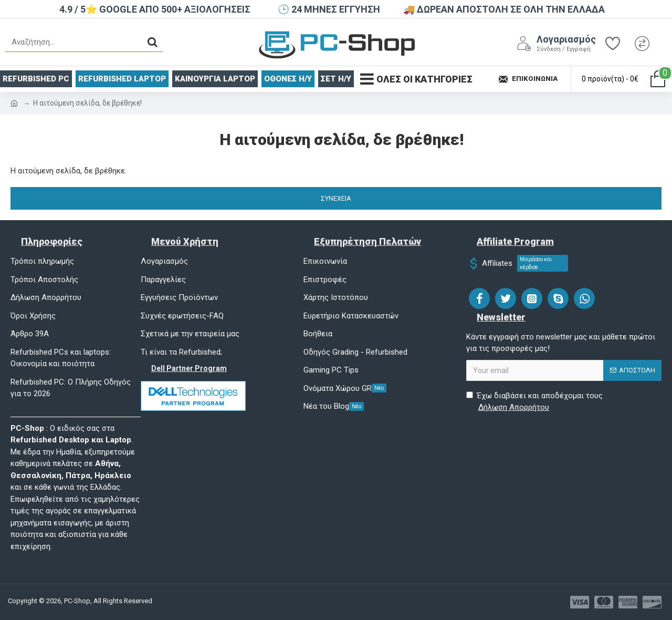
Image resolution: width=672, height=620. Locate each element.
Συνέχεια (336, 198)
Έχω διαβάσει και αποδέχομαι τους (534, 402)
